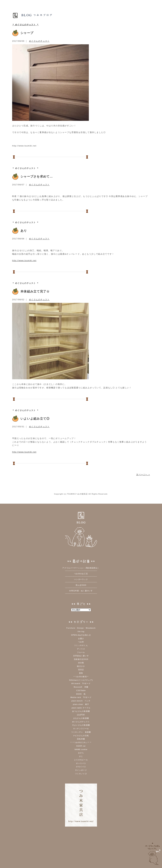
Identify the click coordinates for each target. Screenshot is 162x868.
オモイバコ (81, 767)
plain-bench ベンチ (81, 701)
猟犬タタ (81, 666)
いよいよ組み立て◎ (35, 419)
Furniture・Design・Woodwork (81, 628)
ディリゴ (81, 649)
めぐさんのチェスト (39, 41)
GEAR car (81, 746)
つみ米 (81, 642)
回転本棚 (81, 739)
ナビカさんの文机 (81, 736)
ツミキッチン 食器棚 (81, 732)
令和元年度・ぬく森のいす (81, 591)
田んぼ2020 (81, 585)
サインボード (81, 770)
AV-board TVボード (81, 683)
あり (24, 231)
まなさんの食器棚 (81, 718)
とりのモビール (81, 760)
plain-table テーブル (81, 708)
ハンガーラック (81, 579)
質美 (81, 673)
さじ (81, 756)
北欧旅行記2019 (81, 659)
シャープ (27, 33)
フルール (81, 652)
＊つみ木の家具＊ (81, 677)
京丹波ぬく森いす (81, 656)
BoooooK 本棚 (81, 687)
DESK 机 (81, 694)
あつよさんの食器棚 (81, 711)
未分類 (81, 663)
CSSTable (81, 690)
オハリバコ (81, 763)
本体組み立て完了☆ (35, 291)
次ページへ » (143, 475)
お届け (81, 638)
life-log (81, 631)
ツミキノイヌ (81, 774)
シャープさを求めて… (37, 177)
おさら (81, 753)
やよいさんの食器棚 (81, 725)
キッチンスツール (81, 729)
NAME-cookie (81, 749)
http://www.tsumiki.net (24, 261)
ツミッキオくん (81, 645)
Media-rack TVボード (81, 697)
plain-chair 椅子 (81, 704)
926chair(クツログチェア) (81, 680)
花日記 (81, 670)
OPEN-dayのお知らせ (81, 635)
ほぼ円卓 (81, 715)
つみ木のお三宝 (81, 574)
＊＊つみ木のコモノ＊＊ (81, 742)
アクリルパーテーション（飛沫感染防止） (81, 568)
